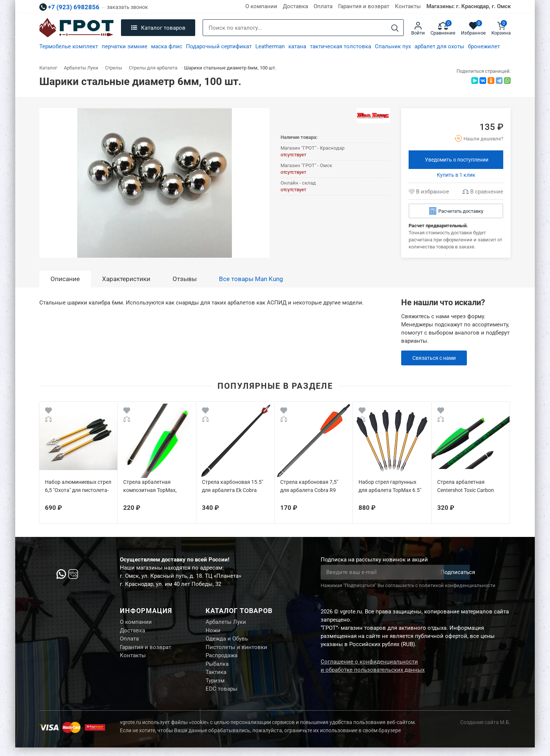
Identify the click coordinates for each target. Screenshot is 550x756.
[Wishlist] (48, 412)
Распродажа (222, 660)
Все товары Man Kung (251, 279)
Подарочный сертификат (219, 46)
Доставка (295, 6)
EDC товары (222, 697)
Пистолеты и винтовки (236, 651)
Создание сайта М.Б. (485, 731)
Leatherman (270, 46)
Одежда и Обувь (227, 641)
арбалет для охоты (439, 46)
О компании (261, 6)
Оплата (323, 6)
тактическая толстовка (341, 46)
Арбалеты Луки (226, 623)
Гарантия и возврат (364, 6)
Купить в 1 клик (456, 175)
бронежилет (484, 46)
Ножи (213, 632)
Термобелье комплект (69, 46)
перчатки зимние (125, 46)
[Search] (395, 28)
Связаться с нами (436, 358)
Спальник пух (393, 46)
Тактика (216, 678)
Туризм (215, 688)
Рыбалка (217, 669)
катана (297, 46)
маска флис (167, 46)
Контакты (408, 6)
